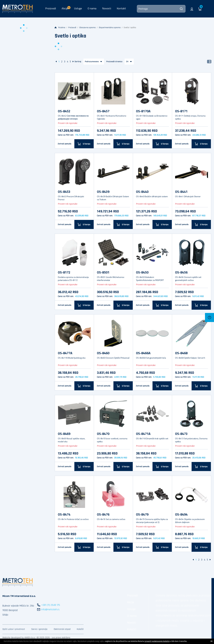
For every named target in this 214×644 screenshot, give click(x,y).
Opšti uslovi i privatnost (14, 629)
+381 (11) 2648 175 (51, 605)
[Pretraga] (161, 9)
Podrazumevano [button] (92, 62)
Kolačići (80, 629)
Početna (60, 28)
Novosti (107, 8)
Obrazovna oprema (87, 28)
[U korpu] (84, 144)
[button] (192, 9)
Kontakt (121, 8)
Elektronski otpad (62, 629)
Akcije (131, 602)
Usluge (78, 8)
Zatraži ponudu (64, 144)
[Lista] (209, 62)
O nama (92, 8)
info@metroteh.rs (50, 609)
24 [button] (127, 62)
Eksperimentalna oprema (110, 28)
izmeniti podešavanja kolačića (157, 641)
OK (211, 641)
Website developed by (13, 638)
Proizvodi (51, 8)
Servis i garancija (39, 629)
